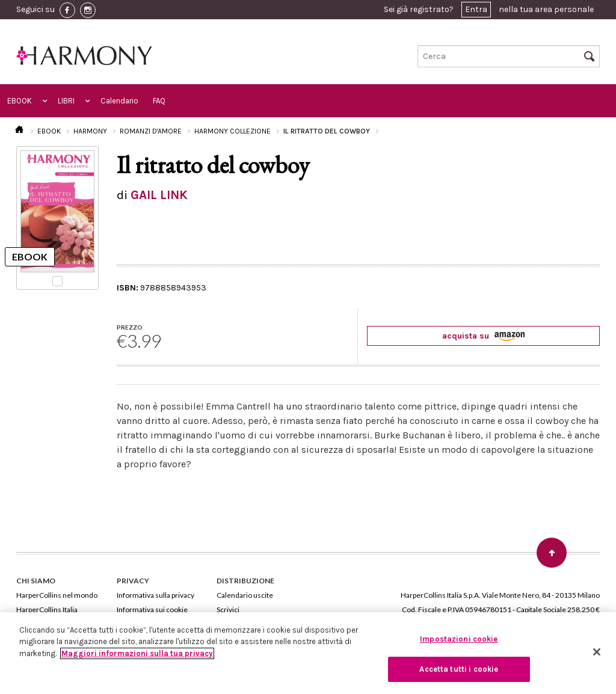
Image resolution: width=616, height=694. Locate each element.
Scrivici (228, 610)
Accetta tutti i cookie (459, 669)
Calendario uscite (245, 595)
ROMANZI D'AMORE (151, 131)
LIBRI (66, 101)
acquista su (483, 336)
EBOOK (20, 101)
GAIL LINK (159, 195)
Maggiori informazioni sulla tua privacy (137, 653)
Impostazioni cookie (459, 639)
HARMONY (90, 131)
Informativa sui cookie (152, 610)
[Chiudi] (597, 652)
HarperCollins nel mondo (57, 595)
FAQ (159, 101)
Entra (476, 9)
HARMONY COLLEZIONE (233, 131)
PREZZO (130, 327)
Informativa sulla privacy (156, 595)
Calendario (119, 101)
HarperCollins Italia (47, 610)
